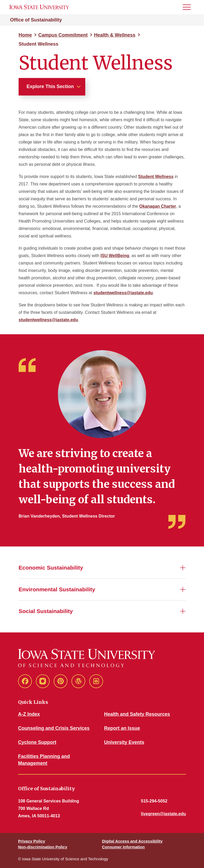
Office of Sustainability (36, 20)
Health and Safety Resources (137, 714)
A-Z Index (29, 714)
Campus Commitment (63, 35)
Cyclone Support (37, 742)
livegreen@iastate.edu (163, 814)
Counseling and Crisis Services (54, 728)
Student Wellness (156, 177)
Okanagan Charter (158, 206)
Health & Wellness (115, 35)
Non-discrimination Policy (43, 847)
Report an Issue (122, 728)
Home (25, 35)
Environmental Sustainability (57, 589)
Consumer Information (123, 847)
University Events (124, 742)
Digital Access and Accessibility (132, 841)
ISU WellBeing (115, 256)
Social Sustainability (46, 611)
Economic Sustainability (51, 568)
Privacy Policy (32, 841)
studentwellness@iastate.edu (123, 293)
